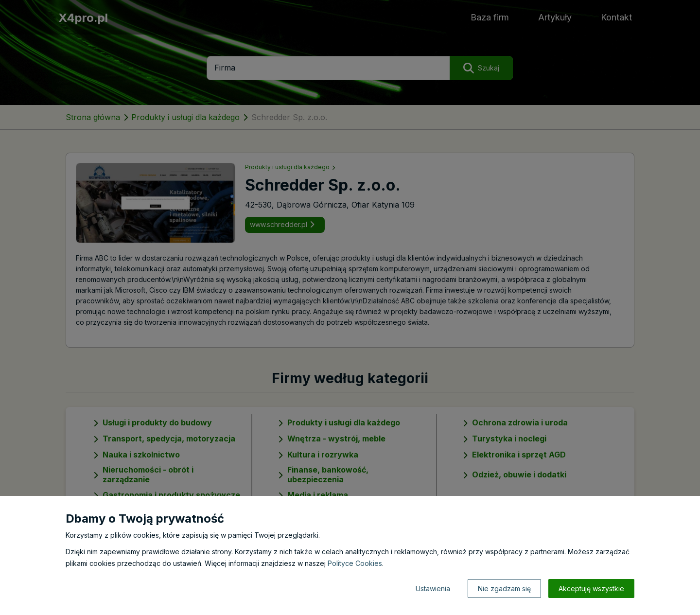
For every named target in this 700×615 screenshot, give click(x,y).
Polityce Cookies (355, 563)
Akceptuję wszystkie (591, 589)
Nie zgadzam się (504, 589)
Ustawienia (433, 589)
